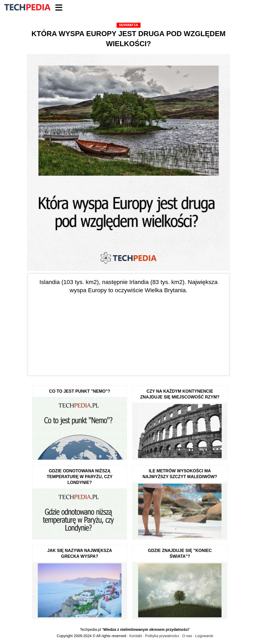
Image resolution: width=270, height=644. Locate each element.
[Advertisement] (129, 331)
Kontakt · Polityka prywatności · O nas (161, 636)
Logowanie (204, 636)
